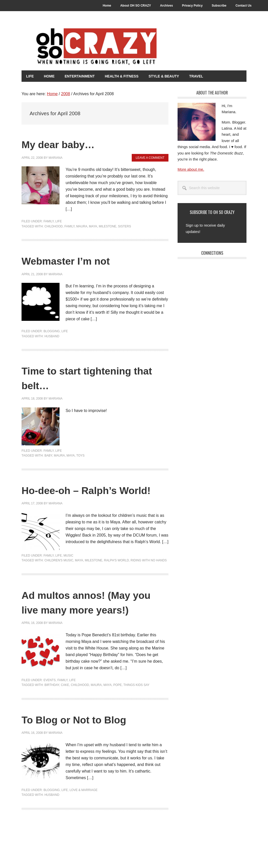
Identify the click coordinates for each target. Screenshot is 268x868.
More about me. (191, 169)
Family (49, 221)
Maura (82, 226)
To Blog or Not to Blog (86, 748)
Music (69, 570)
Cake (65, 714)
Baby (48, 455)
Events (50, 709)
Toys (80, 455)
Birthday (52, 714)
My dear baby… (66, 144)
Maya (93, 226)
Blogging (52, 331)
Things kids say (136, 714)
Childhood (53, 226)
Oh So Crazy (110, 47)
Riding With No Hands (149, 575)
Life (59, 221)
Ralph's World (116, 575)
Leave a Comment (150, 157)
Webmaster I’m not (76, 260)
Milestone (108, 226)
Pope (117, 714)
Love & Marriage (83, 819)
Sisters (125, 226)
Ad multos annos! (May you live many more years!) (88, 624)
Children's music (59, 575)
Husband (52, 336)
